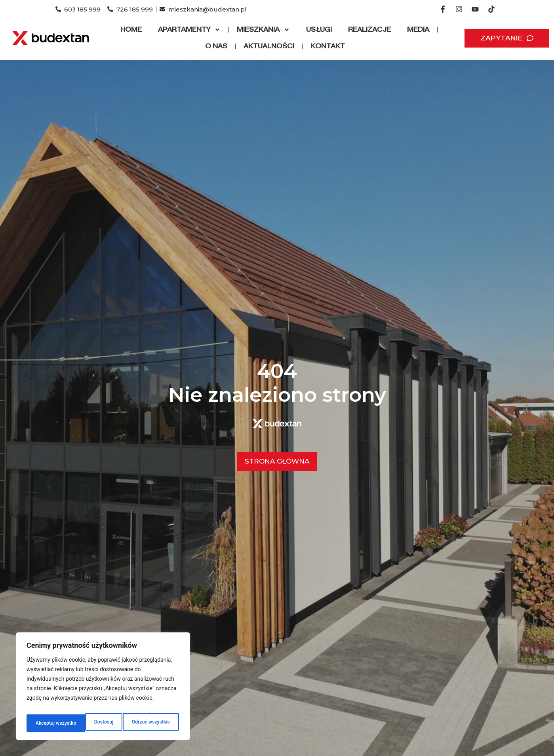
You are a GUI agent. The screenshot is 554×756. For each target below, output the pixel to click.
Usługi (319, 30)
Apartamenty (189, 30)
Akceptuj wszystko (150, 723)
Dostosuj (43, 723)
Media (418, 30)
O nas (216, 46)
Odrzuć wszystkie (91, 723)
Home (131, 30)
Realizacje (369, 30)
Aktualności (269, 46)
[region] (103, 689)
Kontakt (328, 46)
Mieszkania (263, 30)
